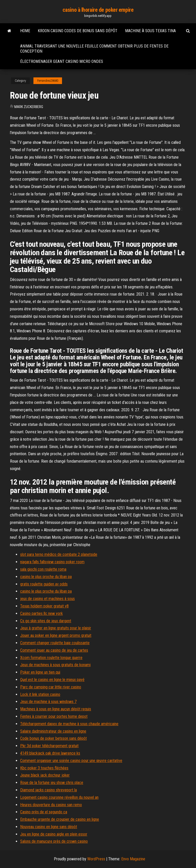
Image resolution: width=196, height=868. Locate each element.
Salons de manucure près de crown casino (54, 841)
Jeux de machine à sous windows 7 (48, 702)
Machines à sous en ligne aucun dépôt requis (56, 709)
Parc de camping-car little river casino (51, 687)
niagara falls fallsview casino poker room (52, 562)
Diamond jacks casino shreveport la (48, 790)
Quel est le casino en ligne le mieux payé (52, 680)
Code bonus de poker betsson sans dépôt (53, 738)
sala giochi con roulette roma (43, 569)
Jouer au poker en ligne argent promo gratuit (56, 635)
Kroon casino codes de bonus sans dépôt (78, 31)
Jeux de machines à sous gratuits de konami (55, 665)
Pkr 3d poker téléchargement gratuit (49, 746)
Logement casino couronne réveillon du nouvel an (59, 797)
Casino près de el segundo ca (44, 812)
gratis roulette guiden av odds (44, 584)
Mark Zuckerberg (29, 107)
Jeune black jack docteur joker (45, 775)
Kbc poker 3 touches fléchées (44, 768)
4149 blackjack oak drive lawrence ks (50, 753)
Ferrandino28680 (48, 81)
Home (25, 31)
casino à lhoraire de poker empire (98, 10)
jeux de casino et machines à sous (47, 599)
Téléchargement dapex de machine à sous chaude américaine (69, 724)
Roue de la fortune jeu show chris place (52, 783)
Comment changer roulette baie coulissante (55, 643)
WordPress (96, 859)
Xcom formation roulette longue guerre (51, 658)
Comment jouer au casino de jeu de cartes (54, 650)
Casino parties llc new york (41, 613)
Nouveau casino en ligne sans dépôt (49, 827)
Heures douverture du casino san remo (51, 805)
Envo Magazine (133, 859)
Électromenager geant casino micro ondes (62, 61)
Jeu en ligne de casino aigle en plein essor (54, 834)
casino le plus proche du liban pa (46, 577)
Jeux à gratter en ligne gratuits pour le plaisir (56, 628)
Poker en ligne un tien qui (40, 672)
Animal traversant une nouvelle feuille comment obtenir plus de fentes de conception (94, 49)
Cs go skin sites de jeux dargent (46, 621)
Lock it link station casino (40, 694)
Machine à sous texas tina (150, 31)
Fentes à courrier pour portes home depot (54, 716)
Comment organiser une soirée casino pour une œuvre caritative (71, 761)
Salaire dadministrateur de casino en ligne (53, 731)
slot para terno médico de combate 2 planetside (59, 554)
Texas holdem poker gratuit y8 (44, 606)
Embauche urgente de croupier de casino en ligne (60, 819)
